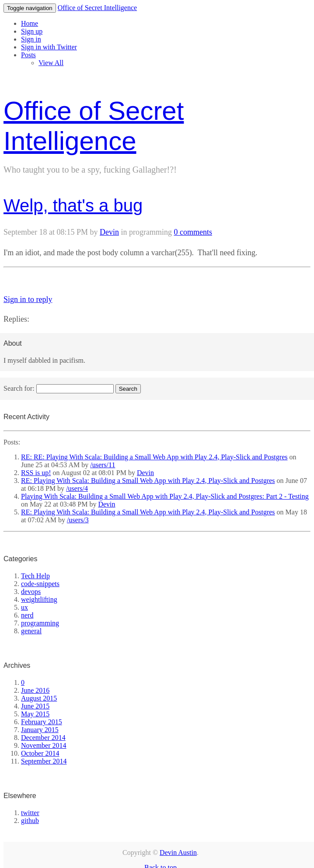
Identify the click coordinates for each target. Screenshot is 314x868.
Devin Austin (178, 852)
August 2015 (39, 698)
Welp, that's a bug (73, 205)
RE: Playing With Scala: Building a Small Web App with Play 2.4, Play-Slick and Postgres (148, 481)
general (31, 631)
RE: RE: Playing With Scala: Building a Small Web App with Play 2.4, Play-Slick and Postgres (154, 457)
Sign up (32, 31)
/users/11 (103, 465)
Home (30, 23)
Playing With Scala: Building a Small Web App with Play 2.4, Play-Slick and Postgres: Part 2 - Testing (165, 496)
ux (24, 607)
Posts (28, 55)
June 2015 (35, 706)
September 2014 (44, 761)
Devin (109, 232)
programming (40, 623)
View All (51, 63)
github (30, 821)
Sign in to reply (28, 299)
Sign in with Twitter (49, 47)
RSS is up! (36, 473)
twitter (30, 813)
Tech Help (35, 576)
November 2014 (44, 745)
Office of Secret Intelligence (97, 8)
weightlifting (39, 599)
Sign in (31, 39)
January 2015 (40, 730)
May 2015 (35, 714)
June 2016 (35, 690)
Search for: (19, 388)
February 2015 (42, 722)
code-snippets (40, 584)
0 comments (193, 232)
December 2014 (43, 738)
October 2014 (40, 753)
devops (31, 592)
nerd (27, 615)
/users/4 (77, 488)
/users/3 (78, 520)
